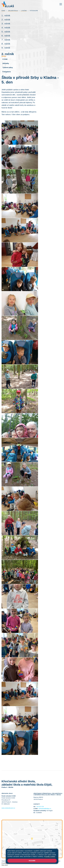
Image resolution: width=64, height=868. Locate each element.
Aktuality (6, 63)
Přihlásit (41, 861)
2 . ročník (6, 20)
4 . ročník (6, 28)
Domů (3, 11)
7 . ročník (6, 40)
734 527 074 (40, 807)
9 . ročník (6, 48)
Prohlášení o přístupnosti (52, 861)
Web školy (5, 865)
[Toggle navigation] (61, 4)
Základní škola (13, 11)
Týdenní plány (8, 67)
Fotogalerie (34, 11)
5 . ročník (6, 32)
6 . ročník (6, 36)
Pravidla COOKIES (7, 863)
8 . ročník (6, 44)
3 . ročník (6, 24)
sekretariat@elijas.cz (45, 809)
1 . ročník (6, 16)
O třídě (5, 59)
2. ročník (24, 11)
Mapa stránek (34, 861)
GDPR (16, 863)
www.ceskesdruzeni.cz (8, 808)
